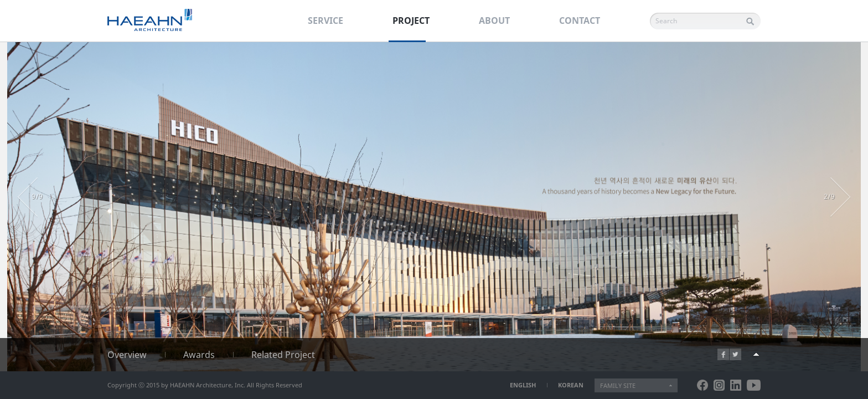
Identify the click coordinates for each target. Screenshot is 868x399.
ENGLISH (523, 385)
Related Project (283, 355)
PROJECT (411, 21)
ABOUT (494, 21)
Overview (127, 355)
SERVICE (325, 21)
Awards (199, 355)
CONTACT (580, 21)
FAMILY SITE (618, 385)
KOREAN (571, 385)
